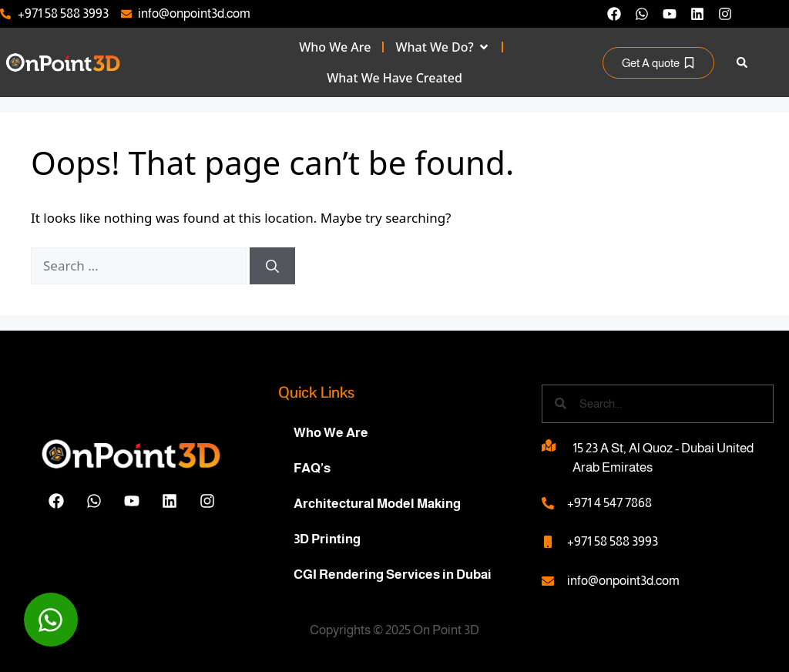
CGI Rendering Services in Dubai (393, 575)
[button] (742, 63)
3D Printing (327, 539)
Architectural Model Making (377, 504)
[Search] (272, 266)
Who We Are (331, 433)
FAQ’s (312, 468)
